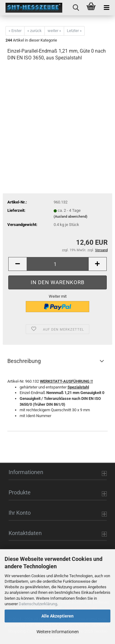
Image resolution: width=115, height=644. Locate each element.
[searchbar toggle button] (76, 8)
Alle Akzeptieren (57, 616)
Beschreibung (24, 361)
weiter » (54, 31)
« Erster (15, 31)
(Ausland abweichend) (71, 217)
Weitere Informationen (58, 632)
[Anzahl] (57, 264)
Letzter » (74, 31)
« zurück (34, 31)
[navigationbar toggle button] (106, 8)
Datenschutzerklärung (38, 604)
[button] (17, 264)
